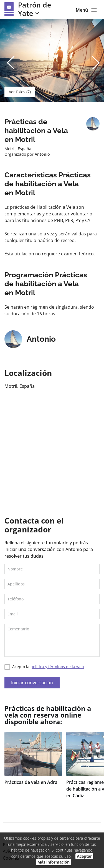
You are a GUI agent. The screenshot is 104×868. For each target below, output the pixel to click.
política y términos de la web (57, 667)
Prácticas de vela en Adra (31, 782)
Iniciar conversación (32, 683)
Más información (54, 862)
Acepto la (44, 667)
